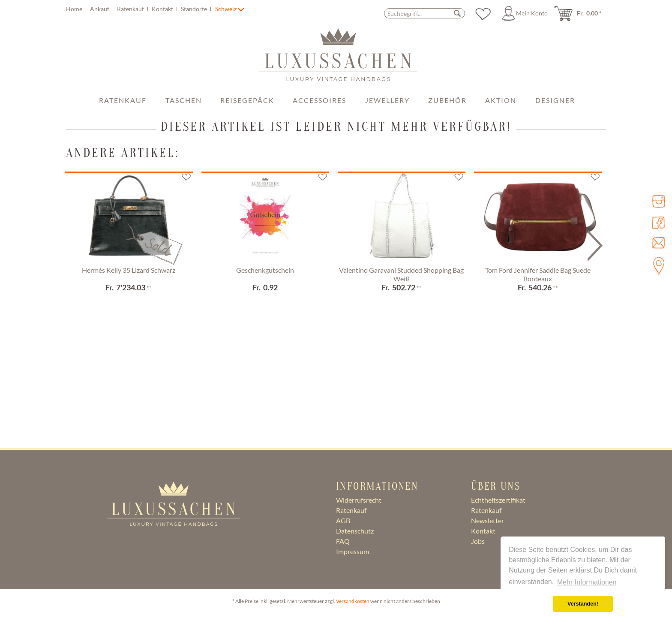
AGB (343, 520)
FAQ (343, 541)
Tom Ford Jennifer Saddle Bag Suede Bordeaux (538, 274)
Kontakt (163, 9)
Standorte (195, 9)
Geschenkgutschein (265, 270)
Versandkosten (353, 601)
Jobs (478, 541)
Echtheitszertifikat (498, 500)
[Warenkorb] (581, 13)
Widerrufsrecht (359, 500)
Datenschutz (355, 531)
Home (75, 9)
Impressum (352, 551)
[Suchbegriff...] (424, 13)
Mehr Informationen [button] (587, 582)
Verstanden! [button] (583, 604)
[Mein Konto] (526, 13)
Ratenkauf (131, 9)
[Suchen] (457, 13)
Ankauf (100, 9)
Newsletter (487, 520)
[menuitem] (140, 9)
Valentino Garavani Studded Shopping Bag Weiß (401, 274)
